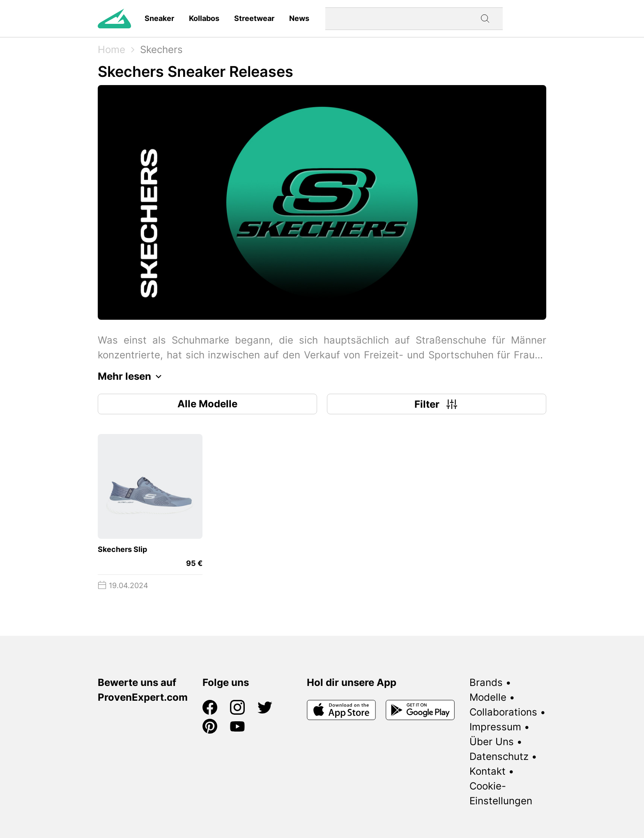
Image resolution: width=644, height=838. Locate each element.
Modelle (488, 697)
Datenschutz (499, 756)
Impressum (495, 727)
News (299, 18)
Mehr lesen (132, 376)
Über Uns (492, 742)
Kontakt (488, 771)
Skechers (161, 50)
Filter (437, 404)
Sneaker (159, 18)
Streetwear (254, 18)
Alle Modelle (207, 404)
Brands (486, 682)
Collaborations (503, 712)
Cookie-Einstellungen (501, 793)
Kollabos (204, 18)
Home (112, 50)
